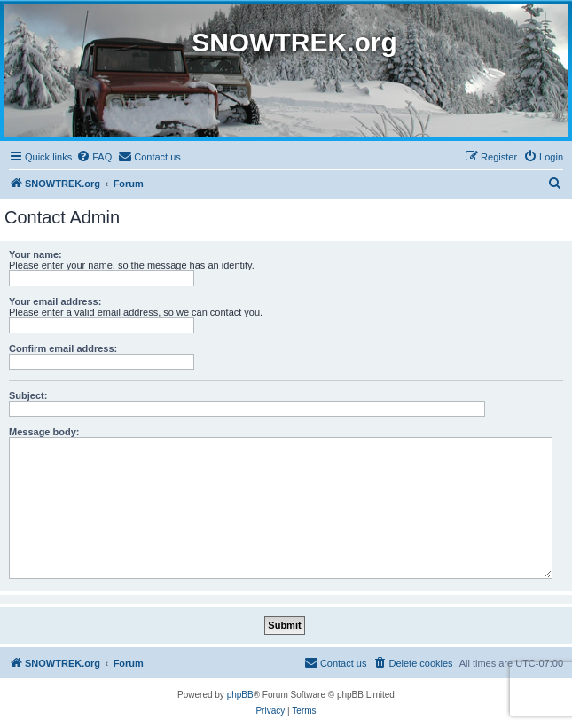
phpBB (240, 695)
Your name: (35, 254)
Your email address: (55, 301)
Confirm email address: (63, 348)
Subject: (28, 395)
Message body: (44, 432)
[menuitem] (94, 157)
